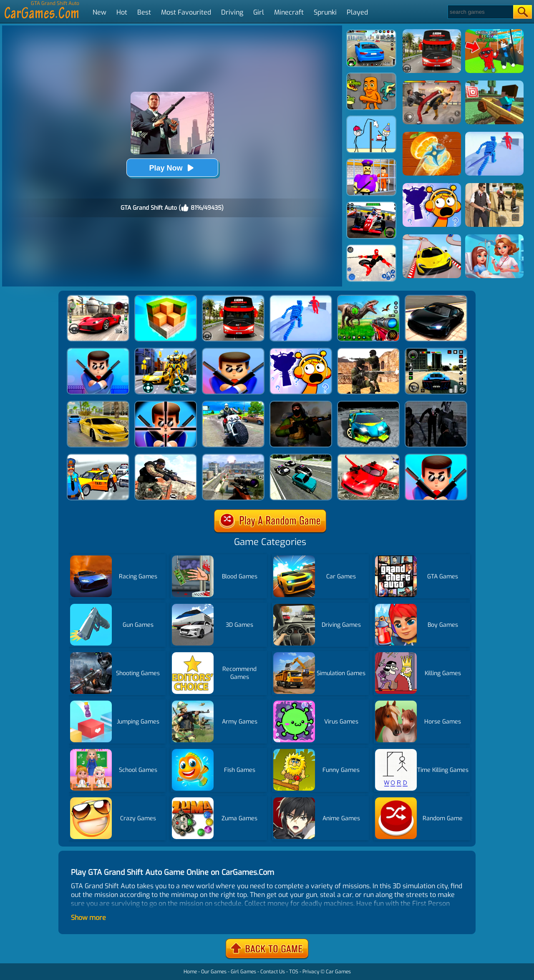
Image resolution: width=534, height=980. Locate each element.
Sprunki (325, 12)
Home (190, 972)
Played (357, 12)
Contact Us (273, 972)
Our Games (214, 972)
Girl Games (243, 972)
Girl (259, 12)
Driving (232, 12)
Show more (88, 918)
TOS (294, 972)
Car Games (338, 972)
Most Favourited (186, 12)
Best (144, 12)
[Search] (480, 12)
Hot (122, 12)
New (99, 12)
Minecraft (289, 12)
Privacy (311, 972)
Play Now (172, 168)
